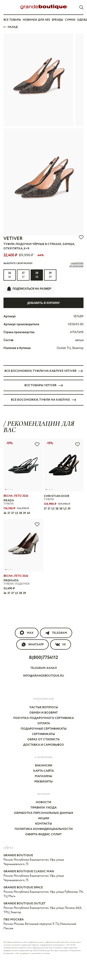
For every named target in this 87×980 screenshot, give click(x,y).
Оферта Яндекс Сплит (43, 834)
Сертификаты (43, 734)
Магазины (43, 776)
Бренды (57, 20)
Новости (43, 802)
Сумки (70, 20)
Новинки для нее (36, 20)
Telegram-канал (44, 668)
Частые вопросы (44, 707)
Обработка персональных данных (44, 813)
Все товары (12, 20)
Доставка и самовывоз (43, 745)
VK (61, 644)
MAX (27, 633)
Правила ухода (44, 808)
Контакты (43, 824)
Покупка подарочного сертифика (43, 718)
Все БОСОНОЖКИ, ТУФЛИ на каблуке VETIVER (44, 371)
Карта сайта (43, 771)
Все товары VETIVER (44, 385)
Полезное (44, 793)
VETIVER (13, 239)
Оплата (44, 723)
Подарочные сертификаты (44, 729)
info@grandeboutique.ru (43, 676)
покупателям (44, 698)
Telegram (56, 633)
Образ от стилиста (43, 740)
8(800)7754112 (43, 658)
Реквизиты (43, 782)
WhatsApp (32, 644)
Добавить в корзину (43, 303)
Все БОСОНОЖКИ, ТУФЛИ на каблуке (43, 400)
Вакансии (44, 766)
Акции (44, 818)
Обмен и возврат (44, 713)
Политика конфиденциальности (44, 829)
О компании (44, 757)
